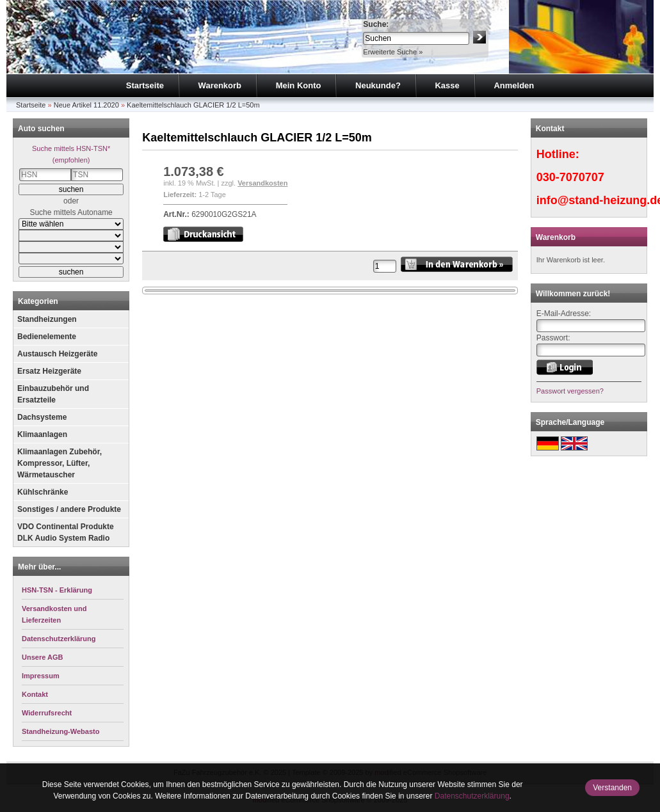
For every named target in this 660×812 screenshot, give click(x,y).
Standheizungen (47, 319)
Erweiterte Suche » (393, 52)
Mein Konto (299, 85)
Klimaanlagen (42, 434)
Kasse (447, 85)
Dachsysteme (42, 417)
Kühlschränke (43, 492)
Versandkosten (262, 183)
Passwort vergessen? (570, 391)
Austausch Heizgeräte (57, 354)
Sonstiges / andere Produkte (69, 509)
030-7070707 (570, 177)
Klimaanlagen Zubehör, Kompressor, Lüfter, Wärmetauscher (60, 463)
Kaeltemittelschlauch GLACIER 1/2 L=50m (193, 105)
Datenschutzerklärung (472, 796)
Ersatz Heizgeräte (49, 371)
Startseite (145, 85)
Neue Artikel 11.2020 (86, 105)
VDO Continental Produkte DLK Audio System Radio (66, 532)
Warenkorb (220, 85)
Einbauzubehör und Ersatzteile (53, 394)
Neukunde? (378, 85)
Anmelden (514, 85)
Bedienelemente (47, 337)
